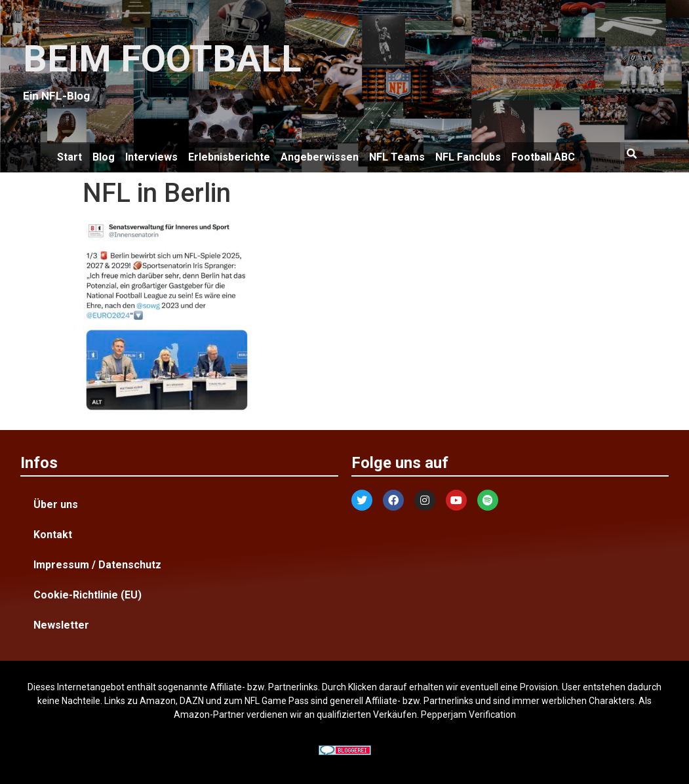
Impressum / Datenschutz (97, 565)
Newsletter (61, 625)
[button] (632, 154)
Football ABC (543, 157)
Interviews (151, 157)
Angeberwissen (320, 157)
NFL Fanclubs (468, 157)
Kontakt (53, 535)
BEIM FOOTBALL (162, 59)
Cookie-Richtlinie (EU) (88, 595)
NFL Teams (397, 157)
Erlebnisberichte (229, 157)
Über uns (56, 504)
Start (69, 157)
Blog (104, 157)
